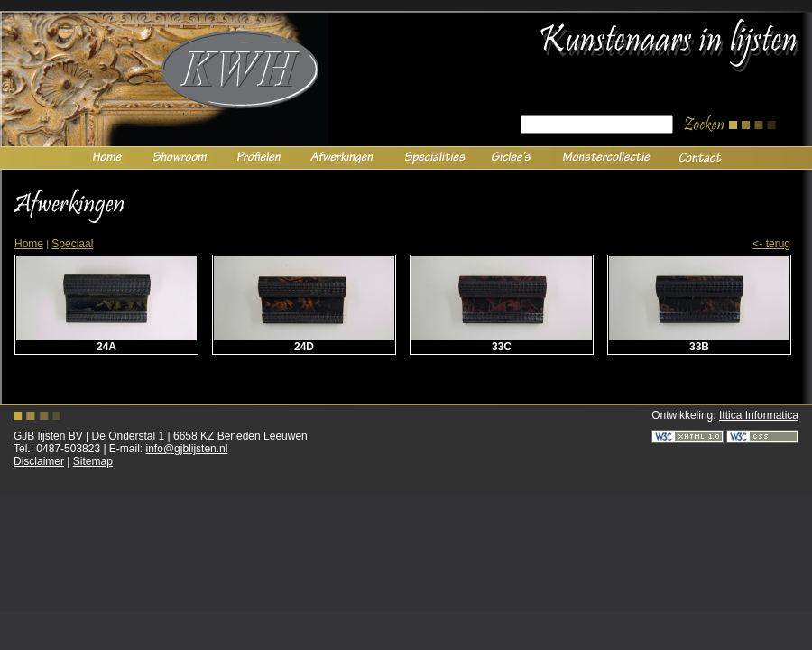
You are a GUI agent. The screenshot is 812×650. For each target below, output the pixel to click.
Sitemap (93, 461)
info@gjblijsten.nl (187, 449)
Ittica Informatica (759, 415)
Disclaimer (39, 461)
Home (29, 244)
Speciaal (72, 244)
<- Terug (771, 244)
